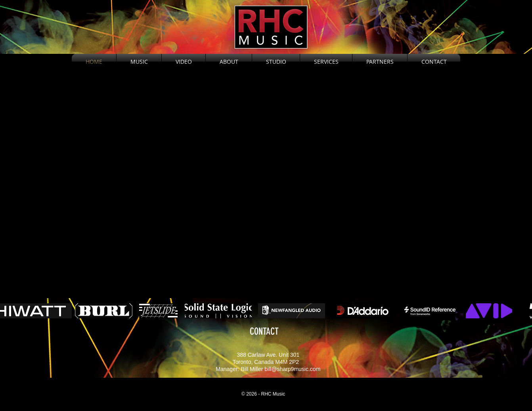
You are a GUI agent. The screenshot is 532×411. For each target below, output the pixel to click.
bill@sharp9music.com (292, 369)
